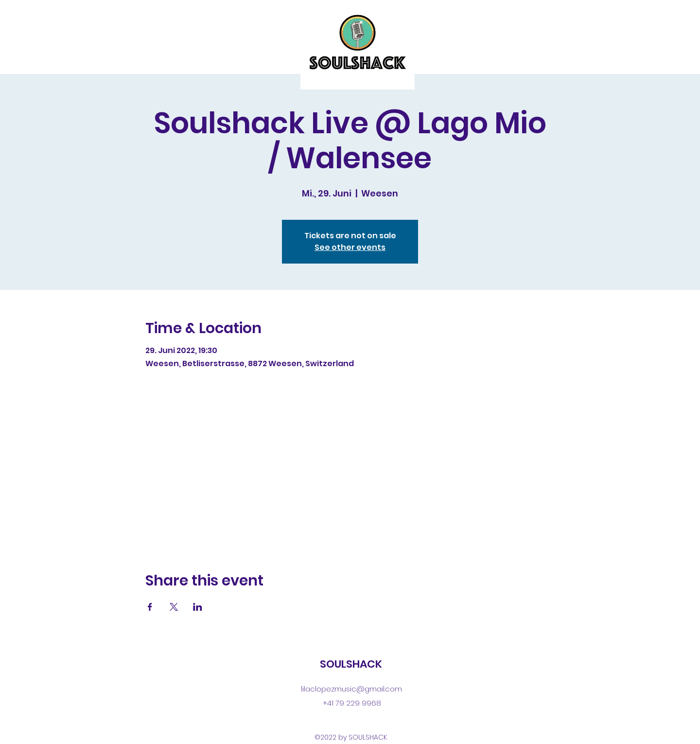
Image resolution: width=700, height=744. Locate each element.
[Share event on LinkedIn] (198, 607)
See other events (350, 247)
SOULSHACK (351, 664)
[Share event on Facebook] (150, 607)
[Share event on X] (174, 607)
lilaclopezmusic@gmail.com (351, 689)
